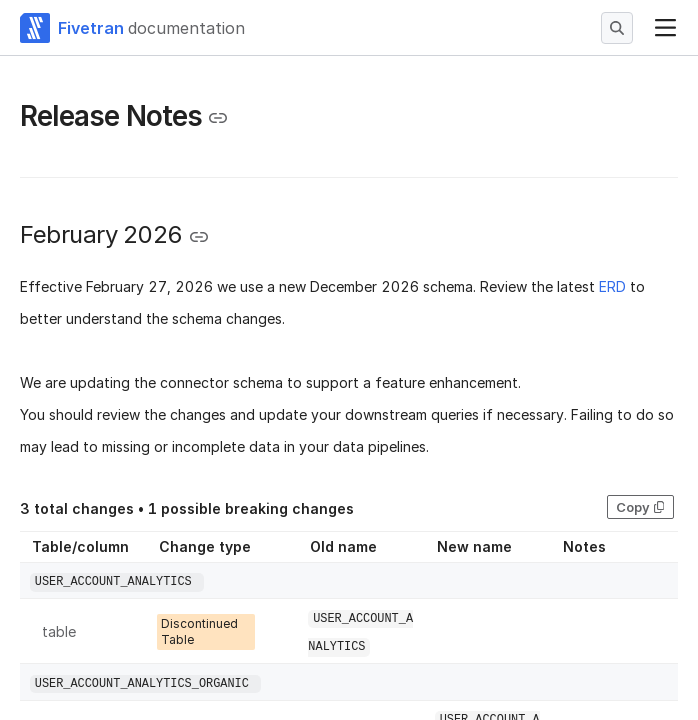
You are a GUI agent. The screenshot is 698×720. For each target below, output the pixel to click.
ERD (612, 286)
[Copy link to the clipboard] (218, 118)
